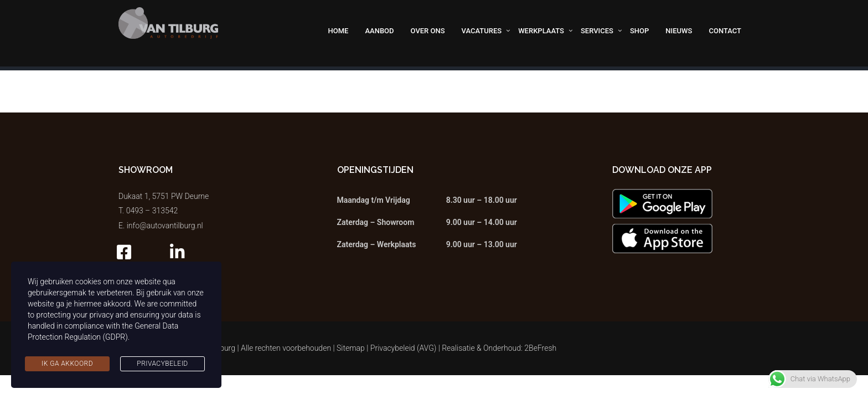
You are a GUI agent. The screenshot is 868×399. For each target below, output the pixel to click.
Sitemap (351, 348)
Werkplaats (541, 31)
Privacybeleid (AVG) (404, 348)
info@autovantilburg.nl (165, 226)
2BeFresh (540, 348)
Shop (639, 31)
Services (597, 31)
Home (339, 31)
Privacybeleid (162, 364)
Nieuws (679, 31)
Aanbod (379, 31)
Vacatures (482, 31)
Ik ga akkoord (67, 364)
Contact (725, 31)
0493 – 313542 (152, 211)
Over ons (428, 31)
